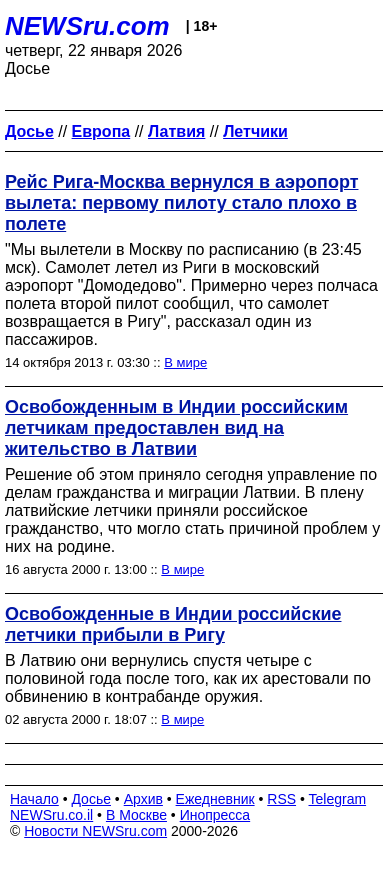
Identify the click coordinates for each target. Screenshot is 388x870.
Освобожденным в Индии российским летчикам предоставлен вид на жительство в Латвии (176, 428)
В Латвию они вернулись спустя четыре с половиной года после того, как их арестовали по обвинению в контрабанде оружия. (188, 678)
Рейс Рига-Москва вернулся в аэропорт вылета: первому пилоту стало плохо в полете (181, 203)
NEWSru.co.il (51, 815)
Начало (34, 799)
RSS (281, 799)
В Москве (136, 815)
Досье (91, 799)
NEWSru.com (87, 26)
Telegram (338, 799)
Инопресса (215, 815)
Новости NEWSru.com (95, 831)
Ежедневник (215, 799)
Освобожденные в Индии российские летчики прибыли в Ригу (173, 624)
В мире (185, 362)
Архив (143, 799)
